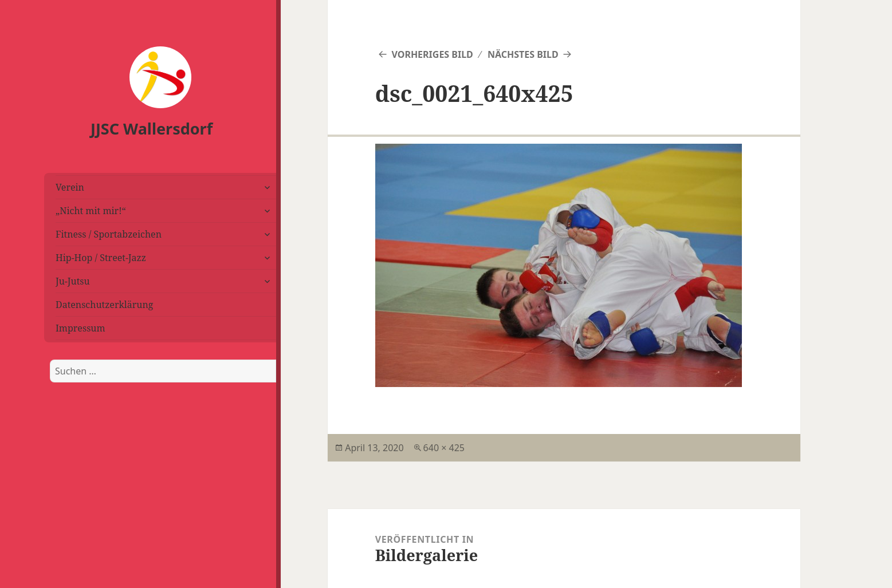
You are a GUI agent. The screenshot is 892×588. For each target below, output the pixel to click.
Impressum (80, 328)
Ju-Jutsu (73, 281)
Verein (70, 187)
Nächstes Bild (523, 54)
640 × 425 (444, 448)
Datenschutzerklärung (104, 305)
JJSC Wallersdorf (152, 129)
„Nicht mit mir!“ (91, 211)
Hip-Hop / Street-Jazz (101, 258)
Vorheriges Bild (432, 54)
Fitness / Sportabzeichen (109, 234)
